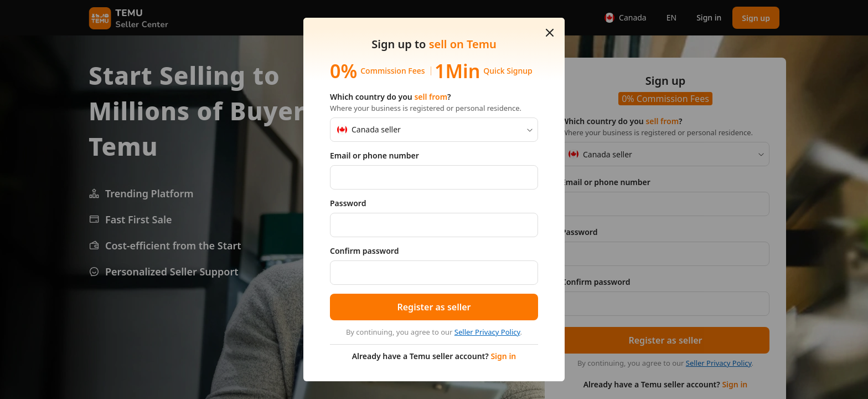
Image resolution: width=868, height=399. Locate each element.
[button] (550, 33)
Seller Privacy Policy (487, 332)
